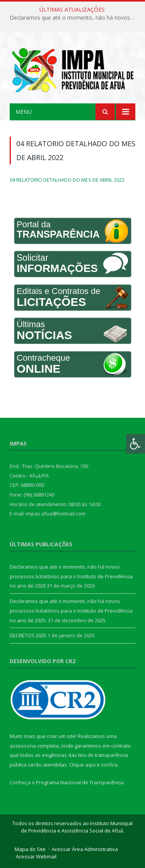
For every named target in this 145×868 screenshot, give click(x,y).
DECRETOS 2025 (28, 635)
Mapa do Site (30, 849)
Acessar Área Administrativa (85, 849)
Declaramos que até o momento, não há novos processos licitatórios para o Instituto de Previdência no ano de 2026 (74, 18)
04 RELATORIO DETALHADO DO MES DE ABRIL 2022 (67, 180)
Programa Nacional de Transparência (80, 782)
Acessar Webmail (36, 856)
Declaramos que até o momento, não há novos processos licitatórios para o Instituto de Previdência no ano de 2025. (71, 610)
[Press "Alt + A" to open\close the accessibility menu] (136, 444)
